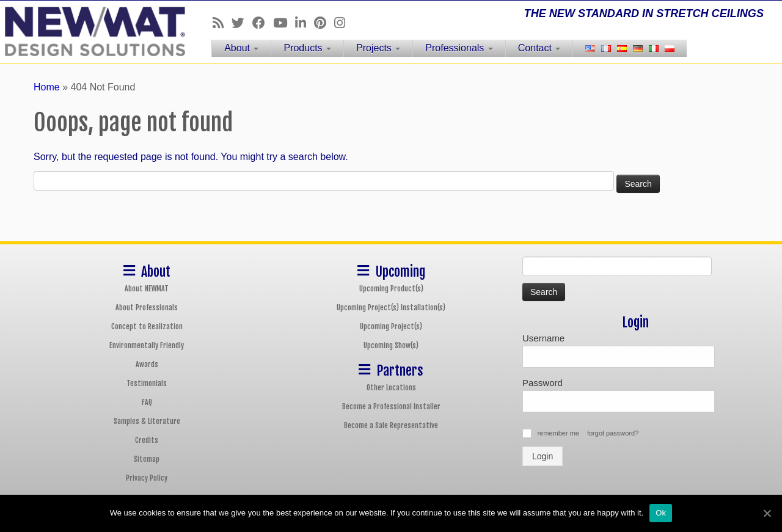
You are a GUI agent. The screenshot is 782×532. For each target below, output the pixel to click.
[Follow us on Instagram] (344, 23)
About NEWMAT (147, 289)
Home (47, 87)
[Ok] (767, 513)
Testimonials (147, 383)
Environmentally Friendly (147, 345)
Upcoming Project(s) (391, 326)
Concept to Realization (147, 326)
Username (543, 338)
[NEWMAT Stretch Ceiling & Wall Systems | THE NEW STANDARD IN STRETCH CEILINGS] (90, 31)
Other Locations (391, 388)
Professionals (459, 48)
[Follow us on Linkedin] (305, 23)
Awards (147, 364)
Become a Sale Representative (391, 425)
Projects (378, 48)
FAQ (147, 402)
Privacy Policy (147, 478)
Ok (661, 513)
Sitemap (147, 459)
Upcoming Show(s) (391, 345)
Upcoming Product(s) (391, 289)
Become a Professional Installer (391, 406)
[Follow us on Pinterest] (324, 23)
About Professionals (147, 308)
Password (543, 383)
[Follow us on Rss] (222, 23)
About (241, 48)
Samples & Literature (147, 421)
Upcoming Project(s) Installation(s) (391, 308)
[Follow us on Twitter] (242, 23)
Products (307, 48)
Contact (539, 48)
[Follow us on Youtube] (284, 23)
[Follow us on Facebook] (263, 23)
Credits (147, 440)
